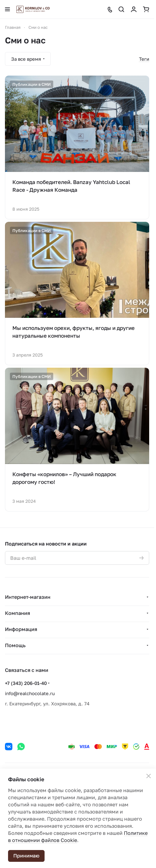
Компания (17, 613)
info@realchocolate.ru (30, 693)
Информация (21, 629)
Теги (144, 59)
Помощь (15, 645)
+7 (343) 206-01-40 (26, 683)
